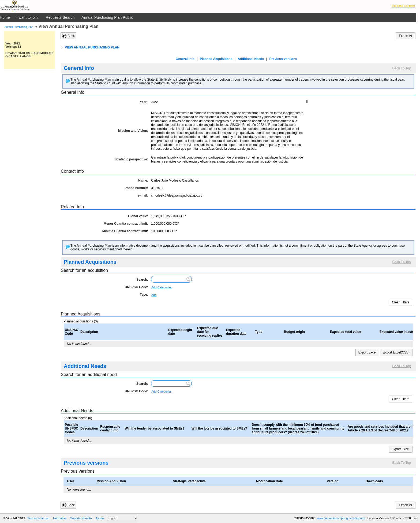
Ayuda (100, 518)
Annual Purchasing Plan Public (107, 17)
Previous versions (283, 59)
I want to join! (28, 17)
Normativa (60, 518)
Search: (142, 280)
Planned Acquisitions (216, 59)
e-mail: (143, 195)
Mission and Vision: (133, 131)
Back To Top (402, 68)
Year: (144, 102)
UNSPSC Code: (136, 287)
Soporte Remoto (81, 518)
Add (154, 295)
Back (71, 36)
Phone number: (136, 188)
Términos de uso (38, 518)
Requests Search (60, 17)
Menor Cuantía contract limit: (126, 224)
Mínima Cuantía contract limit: (125, 231)
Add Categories (162, 287)
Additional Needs (251, 59)
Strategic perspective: (131, 159)
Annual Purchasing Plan (19, 27)
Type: (144, 295)
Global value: (138, 216)
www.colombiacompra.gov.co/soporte (341, 518)
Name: (143, 180)
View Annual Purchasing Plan (69, 26)
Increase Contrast (403, 6)
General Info (185, 59)
